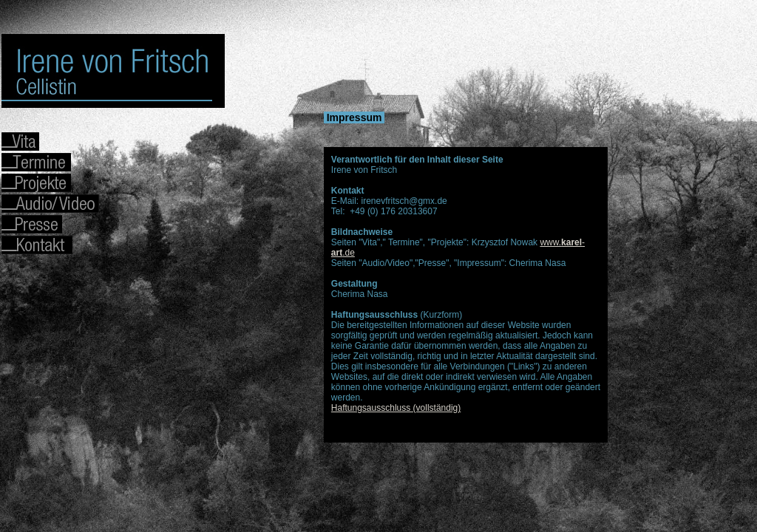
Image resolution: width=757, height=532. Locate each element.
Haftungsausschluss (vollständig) (396, 408)
